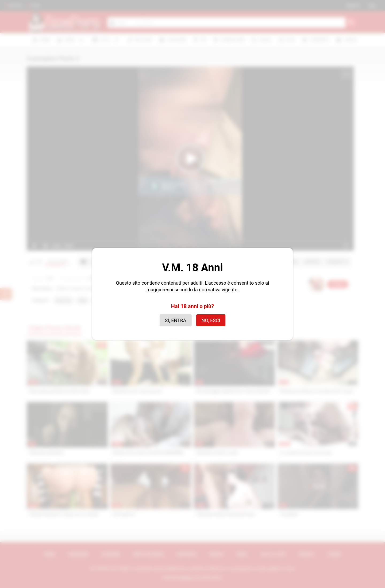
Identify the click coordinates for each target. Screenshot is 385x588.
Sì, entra (176, 320)
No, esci (211, 320)
